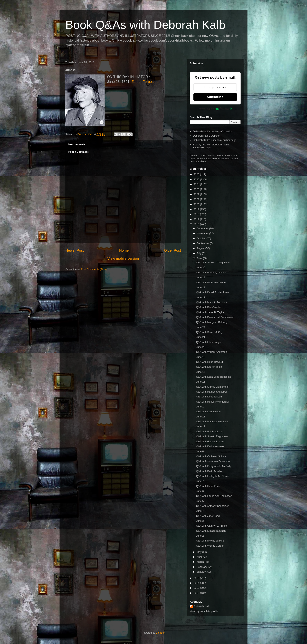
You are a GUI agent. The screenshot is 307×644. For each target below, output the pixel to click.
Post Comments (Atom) (94, 269)
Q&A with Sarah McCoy (209, 332)
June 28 (200, 287)
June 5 (200, 501)
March (201, 562)
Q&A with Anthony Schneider (212, 506)
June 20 (200, 347)
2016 (197, 224)
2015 (197, 578)
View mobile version (123, 259)
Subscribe (215, 97)
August (201, 248)
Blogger (160, 633)
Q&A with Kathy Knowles (210, 446)
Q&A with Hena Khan (208, 486)
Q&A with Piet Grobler (208, 307)
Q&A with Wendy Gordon (210, 546)
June (200, 258)
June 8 (200, 451)
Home (124, 250)
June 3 (200, 521)
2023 (197, 189)
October (202, 238)
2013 (197, 588)
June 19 (200, 357)
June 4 (200, 511)
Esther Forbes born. (147, 82)
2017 (197, 219)
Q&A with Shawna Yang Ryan (213, 263)
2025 (197, 179)
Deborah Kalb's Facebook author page (215, 140)
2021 (197, 199)
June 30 (200, 267)
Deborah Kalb (202, 606)
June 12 (200, 426)
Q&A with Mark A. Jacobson (212, 302)
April (200, 557)
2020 (197, 204)
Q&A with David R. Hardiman (212, 292)
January (202, 572)
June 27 (200, 297)
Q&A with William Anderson (211, 352)
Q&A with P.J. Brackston (210, 431)
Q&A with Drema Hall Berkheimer (215, 317)
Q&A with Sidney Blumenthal (212, 387)
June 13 (200, 417)
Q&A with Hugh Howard (209, 362)
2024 (197, 184)
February (202, 567)
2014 (197, 583)
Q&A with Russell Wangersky (212, 402)
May (200, 552)
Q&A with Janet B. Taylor (210, 312)
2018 (197, 214)
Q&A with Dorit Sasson (209, 397)
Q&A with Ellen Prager (209, 342)
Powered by (215, 109)
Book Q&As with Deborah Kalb (145, 25)
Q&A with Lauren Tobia (209, 367)
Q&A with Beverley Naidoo (211, 273)
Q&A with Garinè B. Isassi (211, 441)
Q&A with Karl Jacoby (208, 411)
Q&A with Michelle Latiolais (211, 283)
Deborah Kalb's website (206, 136)
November (203, 233)
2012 (197, 593)
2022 (197, 194)
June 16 (200, 382)
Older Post (172, 250)
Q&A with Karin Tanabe (209, 471)
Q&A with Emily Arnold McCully (214, 466)
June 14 (200, 407)
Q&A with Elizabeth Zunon (211, 531)
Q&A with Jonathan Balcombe (213, 461)
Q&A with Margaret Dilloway (212, 322)
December (203, 228)
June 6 (200, 491)
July (199, 253)
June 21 (200, 337)
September (203, 243)
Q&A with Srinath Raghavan (212, 436)
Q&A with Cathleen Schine (211, 456)
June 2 (200, 536)
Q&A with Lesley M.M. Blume (212, 476)
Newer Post (75, 250)
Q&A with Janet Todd (208, 516)
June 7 (200, 481)
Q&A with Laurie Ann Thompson (214, 496)
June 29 (200, 277)
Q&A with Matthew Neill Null (212, 421)
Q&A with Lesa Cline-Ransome (213, 377)
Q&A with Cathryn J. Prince (211, 526)
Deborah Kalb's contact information (213, 131)
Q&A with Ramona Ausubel (211, 392)
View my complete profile (204, 611)
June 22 (200, 327)
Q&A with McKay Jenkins (210, 541)
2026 (197, 174)
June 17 (200, 372)
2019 (197, 209)
